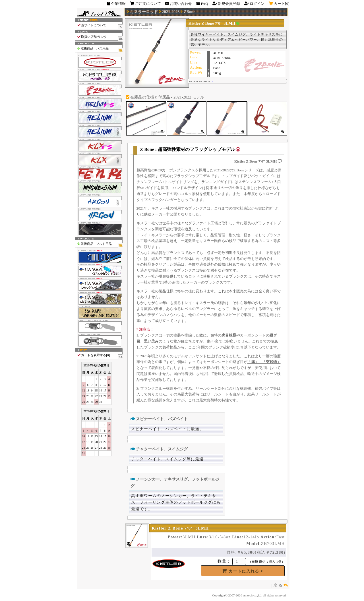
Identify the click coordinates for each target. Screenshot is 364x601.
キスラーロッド (144, 12)
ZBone (190, 12)
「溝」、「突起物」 (264, 362)
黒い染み (151, 341)
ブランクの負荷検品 (161, 347)
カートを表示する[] (100, 355)
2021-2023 (171, 12)
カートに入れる (243, 571)
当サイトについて (100, 25)
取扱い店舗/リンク (100, 37)
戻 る (280, 585)
